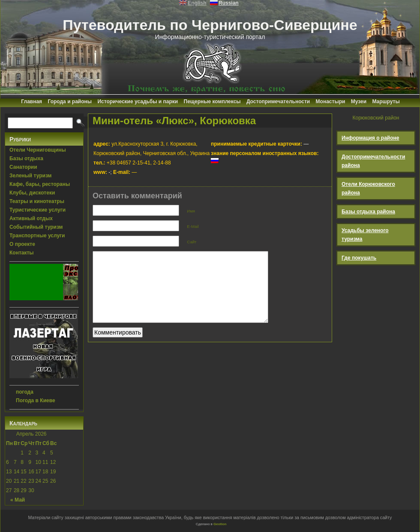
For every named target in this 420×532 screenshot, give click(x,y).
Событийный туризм (36, 227)
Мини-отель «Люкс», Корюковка (174, 121)
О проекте (22, 244)
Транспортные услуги (37, 236)
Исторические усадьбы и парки (138, 102)
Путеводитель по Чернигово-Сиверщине (210, 25)
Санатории (23, 167)
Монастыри (331, 102)
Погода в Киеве (36, 400)
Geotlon (220, 524)
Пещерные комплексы (212, 102)
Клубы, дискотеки (32, 193)
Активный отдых (31, 218)
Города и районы (70, 102)
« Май (18, 500)
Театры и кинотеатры (37, 201)
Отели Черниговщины (38, 150)
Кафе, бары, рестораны (40, 184)
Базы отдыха (26, 158)
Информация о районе (370, 138)
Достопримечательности (278, 102)
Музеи (359, 102)
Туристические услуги (37, 210)
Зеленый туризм (30, 176)
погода (25, 392)
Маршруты (386, 102)
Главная (31, 102)
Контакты (22, 253)
